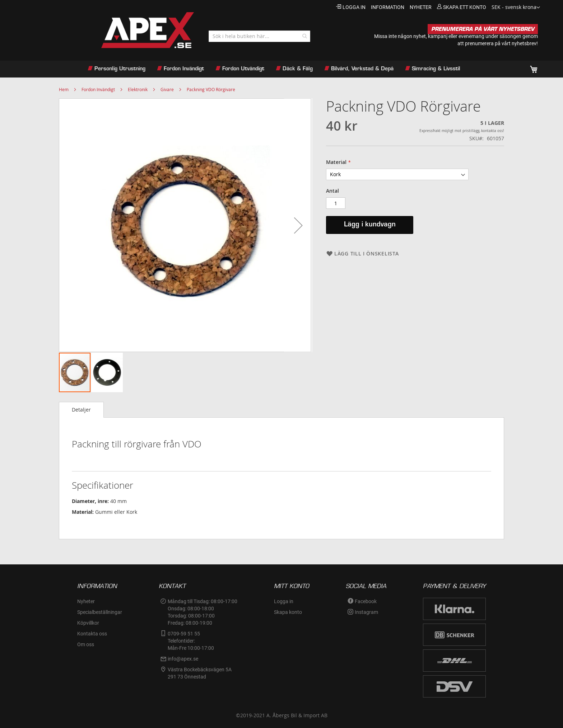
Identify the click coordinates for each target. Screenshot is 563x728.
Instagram (366, 612)
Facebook (366, 601)
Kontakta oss (92, 634)
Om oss (86, 644)
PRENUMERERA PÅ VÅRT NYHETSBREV (483, 29)
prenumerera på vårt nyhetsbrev (501, 43)
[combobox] (259, 36)
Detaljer (81, 410)
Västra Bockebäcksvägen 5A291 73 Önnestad (200, 673)
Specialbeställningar (100, 612)
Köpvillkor (88, 623)
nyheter (421, 7)
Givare (167, 89)
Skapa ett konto (465, 7)
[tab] (81, 410)
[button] (516, 8)
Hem (64, 89)
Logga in (354, 7)
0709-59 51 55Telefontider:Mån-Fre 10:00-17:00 (191, 641)
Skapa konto (288, 612)
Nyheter (86, 601)
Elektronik (138, 89)
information (388, 7)
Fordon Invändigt (98, 89)
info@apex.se (183, 659)
